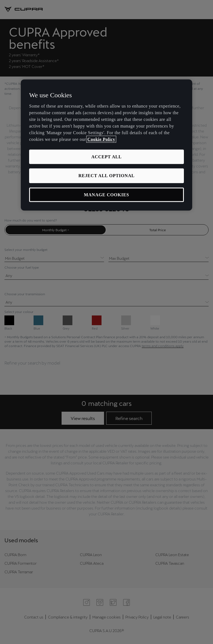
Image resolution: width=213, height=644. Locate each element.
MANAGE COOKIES (107, 194)
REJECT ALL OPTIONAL (107, 176)
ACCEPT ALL (106, 157)
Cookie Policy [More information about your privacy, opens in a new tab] (101, 139)
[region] (106, 145)
